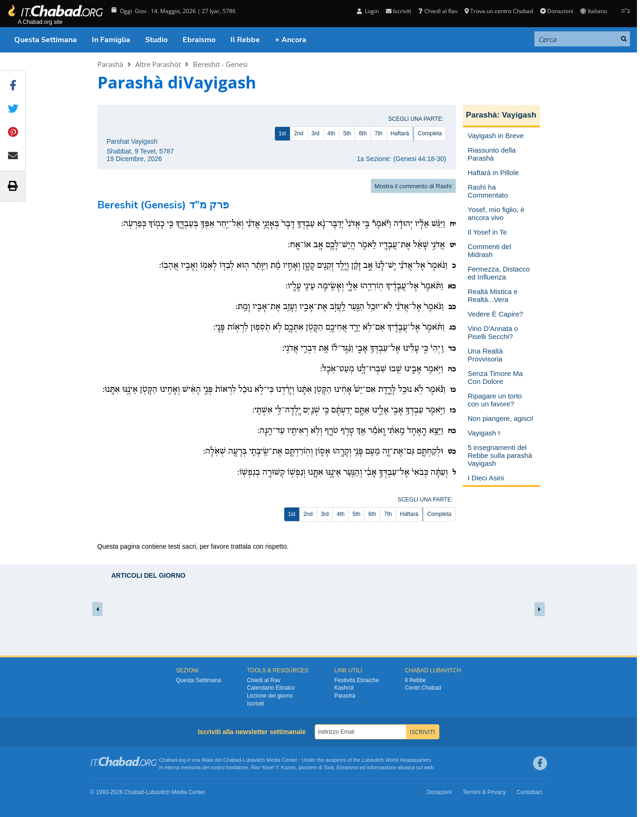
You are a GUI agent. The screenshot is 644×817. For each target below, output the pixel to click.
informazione (381, 767)
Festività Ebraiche (357, 680)
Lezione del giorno (270, 696)
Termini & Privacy (484, 792)
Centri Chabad (423, 688)
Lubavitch (254, 760)
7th (379, 133)
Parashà (110, 64)
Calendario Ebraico (271, 688)
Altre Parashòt (158, 64)
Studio (156, 40)
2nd (299, 133)
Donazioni (557, 11)
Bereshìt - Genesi (220, 64)
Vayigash (519, 115)
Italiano (593, 11)
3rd (315, 133)
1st (282, 133)
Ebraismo (199, 40)
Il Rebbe (245, 40)
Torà (329, 767)
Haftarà (400, 133)
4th (331, 133)
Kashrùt (344, 688)
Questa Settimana (45, 40)
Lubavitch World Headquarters (396, 760)
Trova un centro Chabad (499, 11)
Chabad (232, 760)
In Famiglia (111, 40)
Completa (430, 133)
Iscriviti (399, 11)
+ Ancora (291, 40)
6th (363, 133)
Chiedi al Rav (438, 11)
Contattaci (529, 792)
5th (347, 133)
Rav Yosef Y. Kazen (274, 767)
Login (368, 11)
